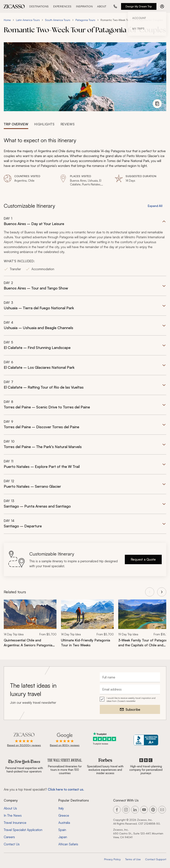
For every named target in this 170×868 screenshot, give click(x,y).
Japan (63, 837)
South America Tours (58, 20)
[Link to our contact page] (162, 810)
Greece (64, 815)
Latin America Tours (28, 20)
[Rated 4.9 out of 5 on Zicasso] (24, 740)
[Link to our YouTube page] (144, 810)
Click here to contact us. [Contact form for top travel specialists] (66, 789)
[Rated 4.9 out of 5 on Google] (65, 740)
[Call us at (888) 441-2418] (115, 6)
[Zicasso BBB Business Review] (146, 740)
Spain (62, 830)
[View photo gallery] (157, 104)
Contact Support (156, 859)
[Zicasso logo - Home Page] (14, 6)
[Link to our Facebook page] (117, 810)
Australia (64, 823)
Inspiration (84, 6)
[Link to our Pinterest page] (153, 810)
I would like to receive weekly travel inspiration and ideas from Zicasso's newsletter (131, 699)
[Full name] (130, 677)
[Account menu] (162, 6)
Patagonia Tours (85, 20)
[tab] (16, 124)
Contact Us (12, 844)
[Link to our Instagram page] (126, 810)
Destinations (39, 6)
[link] (30, 626)
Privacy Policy (112, 859)
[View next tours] (162, 592)
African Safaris (68, 844)
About (102, 6)
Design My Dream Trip (139, 6)
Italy (61, 808)
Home (7, 20)
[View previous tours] (150, 592)
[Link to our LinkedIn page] (135, 810)
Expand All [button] (155, 206)
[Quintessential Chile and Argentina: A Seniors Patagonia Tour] (30, 643)
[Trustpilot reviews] (105, 739)
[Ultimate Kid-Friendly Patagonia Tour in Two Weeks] (87, 643)
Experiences (62, 6)
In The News (13, 815)
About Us (10, 808)
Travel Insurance (15, 823)
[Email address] (130, 689)
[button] (85, 246)
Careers (9, 837)
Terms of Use (133, 859)
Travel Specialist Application (23, 830)
